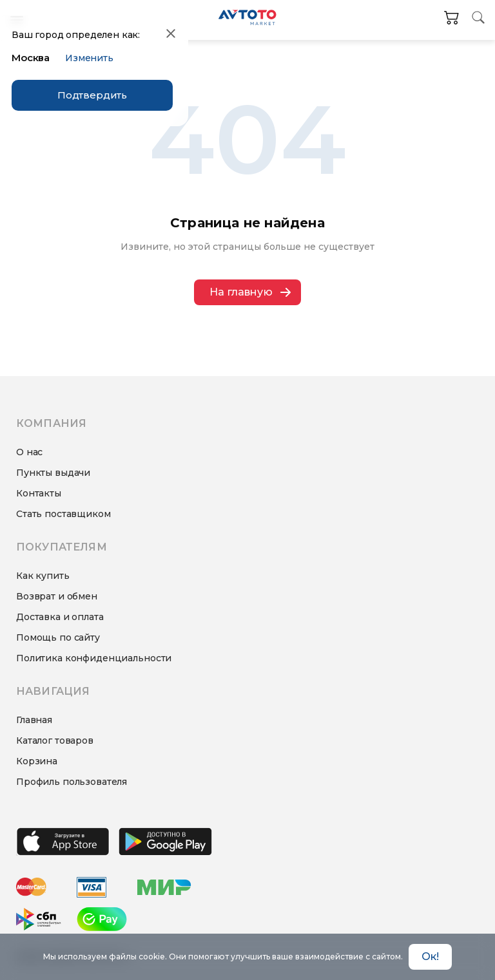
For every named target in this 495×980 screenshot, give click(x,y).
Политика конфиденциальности (94, 658)
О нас (29, 452)
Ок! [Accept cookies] (430, 956)
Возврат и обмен (57, 596)
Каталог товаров (55, 740)
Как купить (43, 576)
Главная (34, 720)
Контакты (39, 493)
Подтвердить (92, 95)
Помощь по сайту (58, 637)
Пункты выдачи (53, 473)
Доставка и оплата (60, 617)
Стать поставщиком (63, 514)
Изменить (89, 58)
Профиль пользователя (72, 782)
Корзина (37, 761)
